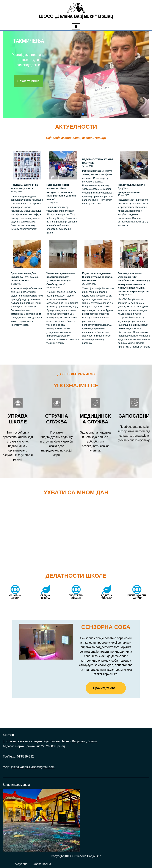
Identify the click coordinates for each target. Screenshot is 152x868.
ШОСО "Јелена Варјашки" (83, 856)
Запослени (134, 416)
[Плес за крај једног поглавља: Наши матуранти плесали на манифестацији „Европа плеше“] (63, 166)
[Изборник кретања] (76, 27)
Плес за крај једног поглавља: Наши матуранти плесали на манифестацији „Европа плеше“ (61, 192)
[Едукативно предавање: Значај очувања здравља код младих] (98, 255)
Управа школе (18, 419)
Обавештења (42, 864)
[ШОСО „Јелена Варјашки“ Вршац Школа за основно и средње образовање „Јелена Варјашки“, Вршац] (76, 11)
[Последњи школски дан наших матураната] (27, 166)
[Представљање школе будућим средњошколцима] (134, 166)
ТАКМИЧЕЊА (28, 41)
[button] (69, 114)
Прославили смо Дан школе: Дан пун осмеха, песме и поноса (25, 277)
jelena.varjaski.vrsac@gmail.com (33, 767)
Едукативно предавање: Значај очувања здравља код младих (97, 277)
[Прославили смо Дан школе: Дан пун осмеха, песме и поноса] (27, 255)
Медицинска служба (95, 419)
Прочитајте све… (106, 688)
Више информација (16, 785)
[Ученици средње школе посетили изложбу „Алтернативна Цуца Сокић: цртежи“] (63, 255)
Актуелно (21, 864)
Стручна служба (57, 419)
